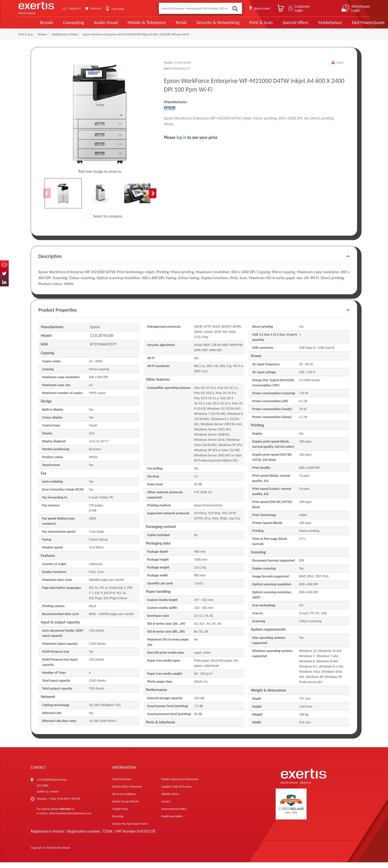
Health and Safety (172, 822)
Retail (163, 25)
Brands (30, 25)
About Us (103, 8)
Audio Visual (89, 25)
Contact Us (78, 8)
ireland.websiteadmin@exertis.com (70, 819)
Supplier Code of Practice (176, 792)
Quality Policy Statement (127, 792)
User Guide (128, 9)
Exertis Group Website (126, 807)
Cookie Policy (120, 815)
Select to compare (104, 222)
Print (340, 69)
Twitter (4, 273)
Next (153, 199)
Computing (57, 25)
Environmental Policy (174, 815)
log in (181, 143)
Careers (166, 807)
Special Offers (276, 25)
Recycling (118, 822)
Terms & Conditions (124, 800)
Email (4, 265)
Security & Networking (200, 25)
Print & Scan (242, 25)
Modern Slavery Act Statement (180, 785)
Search (235, 8)
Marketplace (311, 25)
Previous (47, 199)
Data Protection (122, 785)
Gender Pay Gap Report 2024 (130, 829)
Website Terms (170, 800)
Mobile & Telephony (129, 25)
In (4, 282)
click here (65, 815)
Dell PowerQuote (349, 25)
